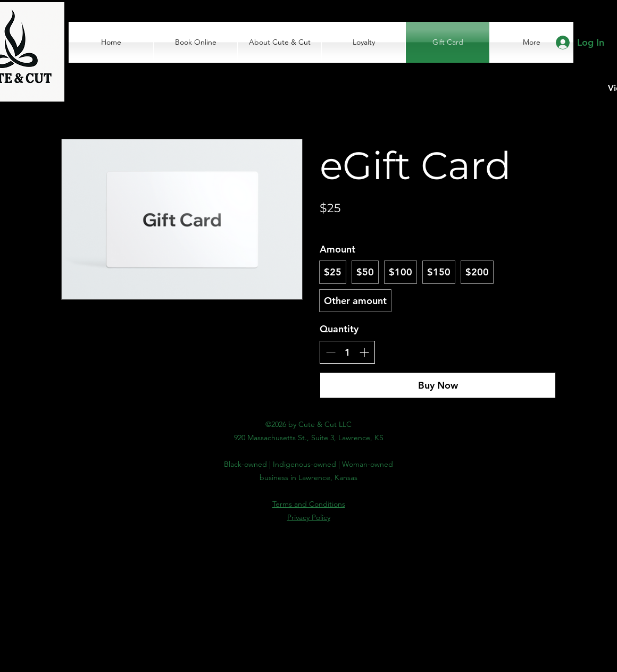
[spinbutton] (347, 352)
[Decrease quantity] (331, 352)
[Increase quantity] (364, 352)
